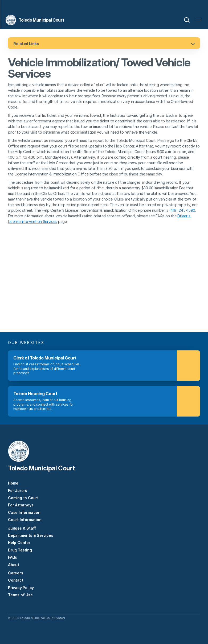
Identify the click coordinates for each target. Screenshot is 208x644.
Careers (16, 573)
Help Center (19, 543)
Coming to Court (23, 498)
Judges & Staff (22, 528)
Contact (16, 580)
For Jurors (18, 491)
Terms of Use (20, 595)
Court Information (25, 520)
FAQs (13, 557)
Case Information (24, 512)
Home (13, 483)
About (14, 565)
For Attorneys (21, 505)
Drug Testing (20, 550)
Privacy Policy (21, 588)
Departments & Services (31, 535)
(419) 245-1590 (182, 210)
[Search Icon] (187, 20)
